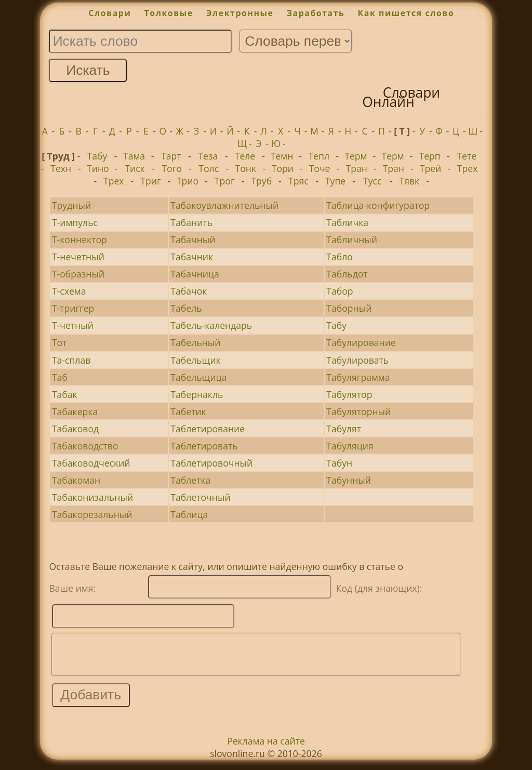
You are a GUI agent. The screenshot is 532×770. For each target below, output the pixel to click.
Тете (467, 156)
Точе (320, 168)
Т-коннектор (79, 240)
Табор (340, 291)
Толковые (169, 13)
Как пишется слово (406, 13)
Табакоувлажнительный (224, 205)
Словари (110, 13)
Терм (356, 156)
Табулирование (361, 342)
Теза (208, 156)
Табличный (352, 240)
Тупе (335, 181)
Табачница (195, 274)
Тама (134, 156)
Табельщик (195, 360)
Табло (340, 257)
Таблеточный (200, 497)
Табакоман (76, 480)
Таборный (349, 308)
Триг (150, 181)
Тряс (298, 181)
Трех (468, 168)
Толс (209, 168)
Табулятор (349, 394)
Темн (282, 156)
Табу (97, 156)
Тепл (319, 156)
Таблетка (190, 480)
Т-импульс (75, 222)
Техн (61, 168)
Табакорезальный (92, 514)
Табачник (192, 257)
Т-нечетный (78, 257)
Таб (60, 377)
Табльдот (347, 274)
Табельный (195, 342)
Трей (431, 168)
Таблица (189, 514)
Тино (98, 168)
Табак (65, 394)
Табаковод (75, 429)
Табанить (191, 222)
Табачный (193, 240)
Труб (261, 181)
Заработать (316, 13)
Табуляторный (358, 411)
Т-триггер (73, 308)
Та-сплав (71, 360)
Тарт (171, 156)
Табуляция (350, 446)
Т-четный (73, 325)
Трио (188, 181)
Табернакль (197, 394)
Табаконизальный (92, 497)
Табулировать (357, 360)
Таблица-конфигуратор (378, 205)
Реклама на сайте (266, 749)
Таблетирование (208, 429)
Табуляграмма (358, 377)
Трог (225, 181)
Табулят (344, 429)
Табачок (189, 291)
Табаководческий (91, 463)
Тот (59, 342)
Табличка (347, 222)
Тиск (135, 168)
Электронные (240, 13)
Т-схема (69, 291)
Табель (186, 308)
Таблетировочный (211, 463)
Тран (357, 168)
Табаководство (85, 446)
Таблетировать (204, 446)
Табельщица (198, 377)
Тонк (246, 168)
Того (171, 168)
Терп (429, 156)
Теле (245, 156)
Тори (283, 168)
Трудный (71, 205)
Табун (339, 463)
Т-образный (78, 274)
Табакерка (75, 411)
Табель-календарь (211, 325)
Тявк (409, 181)
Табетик (188, 411)
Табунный (349, 480)
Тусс (372, 181)
